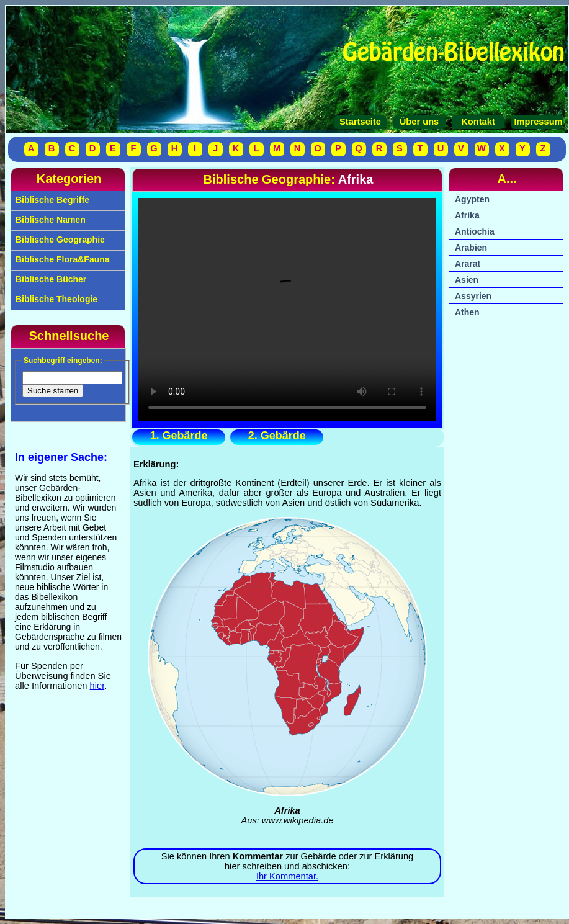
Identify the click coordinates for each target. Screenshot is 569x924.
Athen (467, 312)
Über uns (419, 122)
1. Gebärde (178, 436)
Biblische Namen (49, 220)
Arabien (471, 248)
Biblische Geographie (59, 240)
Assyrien (473, 296)
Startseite (360, 122)
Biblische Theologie (55, 299)
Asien (467, 280)
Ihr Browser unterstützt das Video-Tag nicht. (287, 310)
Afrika (467, 215)
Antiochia (475, 231)
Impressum (537, 122)
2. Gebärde (277, 436)
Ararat (468, 264)
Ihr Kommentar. (287, 876)
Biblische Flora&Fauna (61, 259)
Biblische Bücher (50, 279)
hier (97, 686)
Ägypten (472, 199)
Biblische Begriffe (51, 200)
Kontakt (478, 122)
